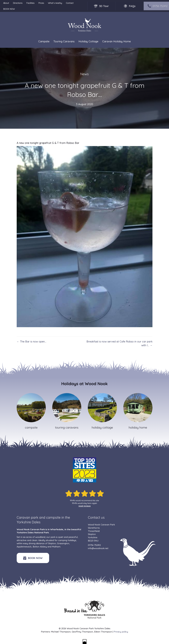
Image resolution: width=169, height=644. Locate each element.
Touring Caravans (64, 41)
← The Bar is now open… (31, 341)
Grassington (63, 543)
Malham (56, 547)
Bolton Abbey (40, 547)
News (84, 74)
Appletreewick (24, 547)
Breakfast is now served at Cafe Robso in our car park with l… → (119, 343)
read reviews (85, 506)
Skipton (52, 543)
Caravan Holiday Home (117, 41)
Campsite (44, 41)
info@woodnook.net (98, 548)
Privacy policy (121, 632)
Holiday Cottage (88, 41)
